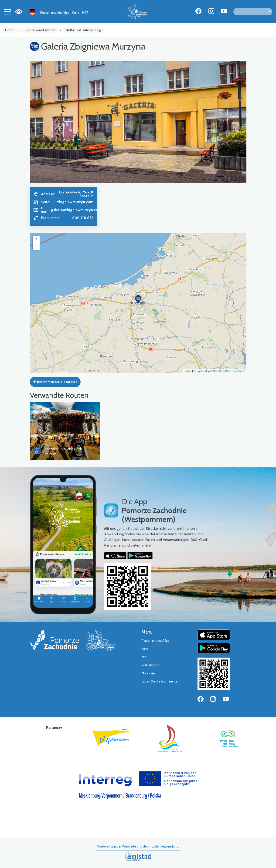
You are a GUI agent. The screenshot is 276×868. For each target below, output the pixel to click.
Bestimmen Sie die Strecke (55, 382)
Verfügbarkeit (150, 665)
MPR (85, 13)
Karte (76, 13)
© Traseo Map (202, 371)
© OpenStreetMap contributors (228, 371)
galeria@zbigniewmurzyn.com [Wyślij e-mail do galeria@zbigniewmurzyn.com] (76, 210)
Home (10, 30)
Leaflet (188, 371)
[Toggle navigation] (7, 12)
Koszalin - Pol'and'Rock (63, 449)
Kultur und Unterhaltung (84, 30)
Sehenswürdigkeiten (40, 30)
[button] (138, 299)
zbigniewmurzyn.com (75, 202)
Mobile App (149, 673)
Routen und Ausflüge (55, 13)
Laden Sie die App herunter (160, 681)
